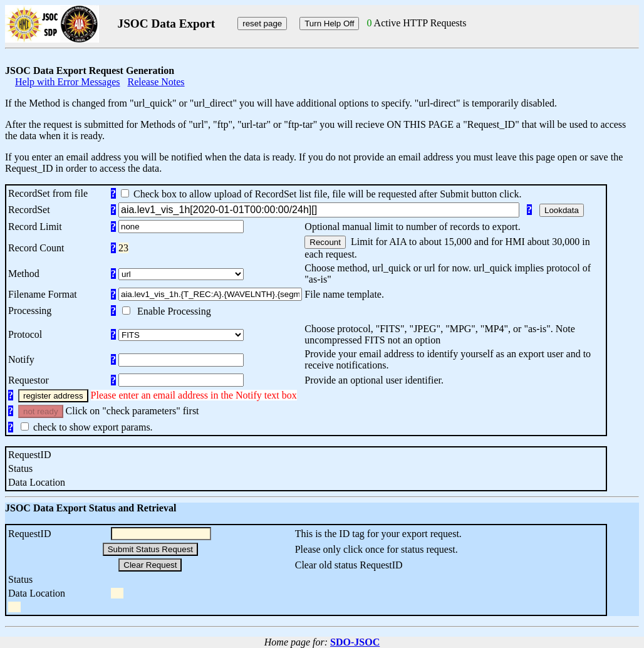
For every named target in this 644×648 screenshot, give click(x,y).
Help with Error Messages (68, 82)
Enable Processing (172, 311)
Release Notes (156, 82)
